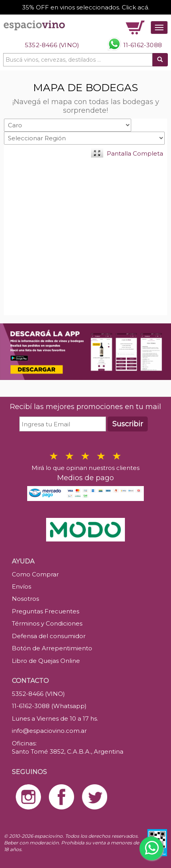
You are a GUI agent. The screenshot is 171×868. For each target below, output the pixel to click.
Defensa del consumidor (49, 636)
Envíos (21, 586)
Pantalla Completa (135, 153)
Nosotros (25, 599)
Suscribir (128, 424)
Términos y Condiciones (47, 623)
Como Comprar (35, 574)
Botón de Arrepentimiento (52, 648)
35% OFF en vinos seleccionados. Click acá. (86, 7)
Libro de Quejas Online (46, 661)
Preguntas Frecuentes (46, 611)
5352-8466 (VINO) (52, 45)
